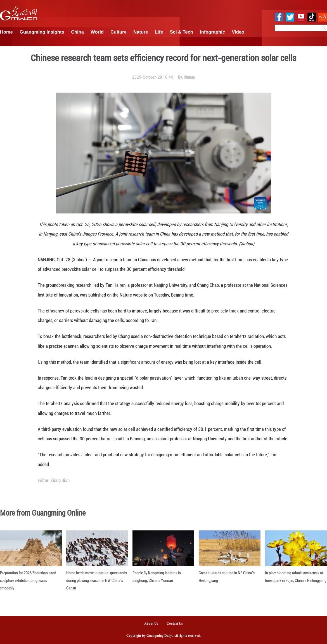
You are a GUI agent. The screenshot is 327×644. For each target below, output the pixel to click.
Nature (141, 32)
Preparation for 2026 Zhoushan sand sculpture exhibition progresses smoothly (28, 580)
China (77, 32)
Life (159, 32)
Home (6, 32)
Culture (119, 32)
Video (238, 32)
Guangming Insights (42, 32)
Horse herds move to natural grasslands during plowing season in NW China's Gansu (97, 580)
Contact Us (177, 624)
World (97, 32)
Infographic (212, 32)
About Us (151, 624)
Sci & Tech (182, 32)
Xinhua (189, 77)
